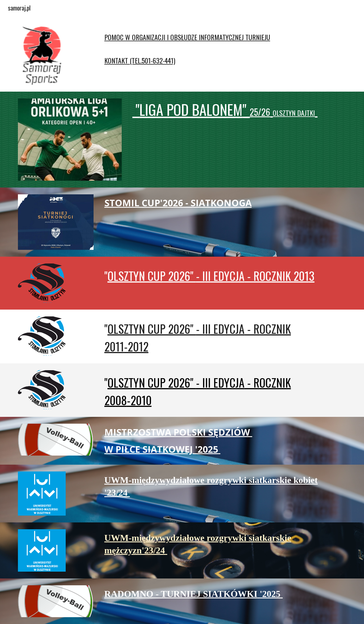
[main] (210, 46)
